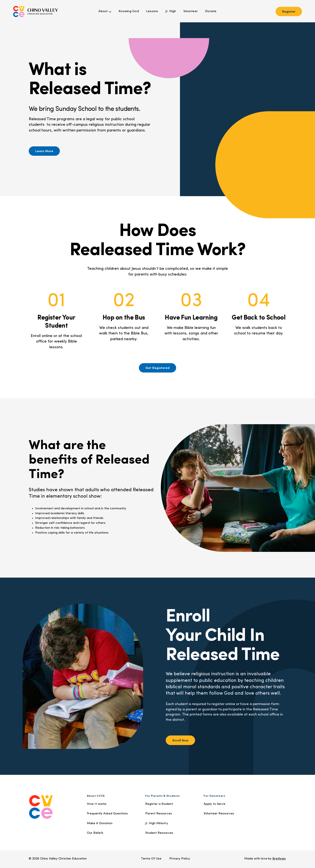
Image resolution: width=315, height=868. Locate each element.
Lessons (152, 11)
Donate (211, 11)
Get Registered (157, 368)
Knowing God (129, 11)
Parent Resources (159, 814)
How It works (97, 804)
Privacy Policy (180, 859)
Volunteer (191, 11)
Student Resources (159, 833)
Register (289, 11)
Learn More (44, 151)
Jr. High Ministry (157, 823)
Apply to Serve (214, 804)
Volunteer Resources (219, 814)
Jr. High (171, 11)
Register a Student (159, 804)
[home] (36, 12)
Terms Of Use (151, 859)
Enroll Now (181, 740)
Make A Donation (100, 823)
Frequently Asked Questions (107, 814)
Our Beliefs (95, 833)
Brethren (279, 859)
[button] (105, 11)
